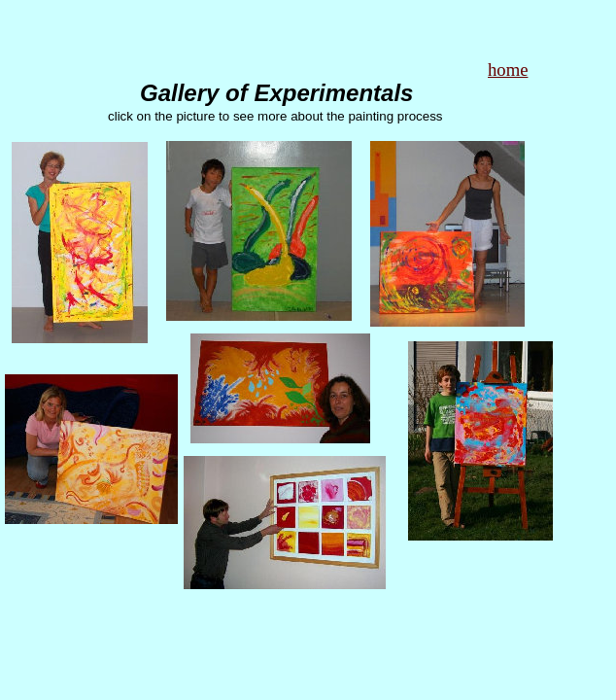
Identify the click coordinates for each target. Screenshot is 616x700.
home (508, 70)
